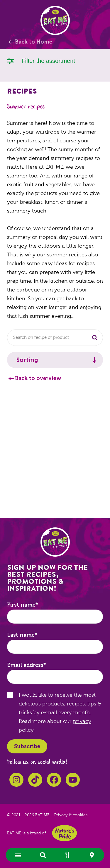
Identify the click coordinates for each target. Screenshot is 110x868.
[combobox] (55, 338)
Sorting (27, 360)
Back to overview (38, 378)
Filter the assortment (41, 60)
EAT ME (55, 20)
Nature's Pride (65, 833)
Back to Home (34, 42)
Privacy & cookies (71, 815)
